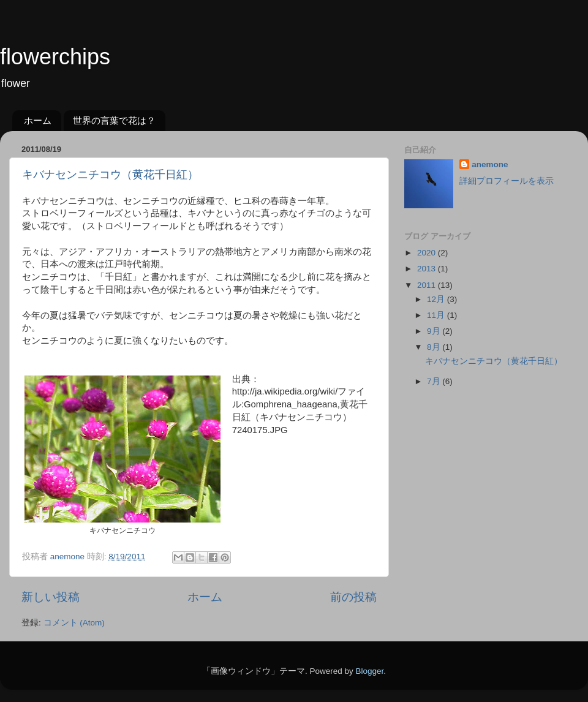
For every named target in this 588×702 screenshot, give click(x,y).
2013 (428, 269)
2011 (428, 285)
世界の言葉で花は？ (114, 120)
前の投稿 (353, 597)
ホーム (38, 120)
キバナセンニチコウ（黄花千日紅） (110, 175)
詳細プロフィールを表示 (507, 181)
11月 (437, 315)
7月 (435, 381)
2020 (428, 253)
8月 (435, 347)
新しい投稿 (51, 597)
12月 (437, 299)
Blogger (369, 671)
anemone (490, 164)
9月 (435, 331)
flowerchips (55, 57)
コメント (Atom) (74, 623)
